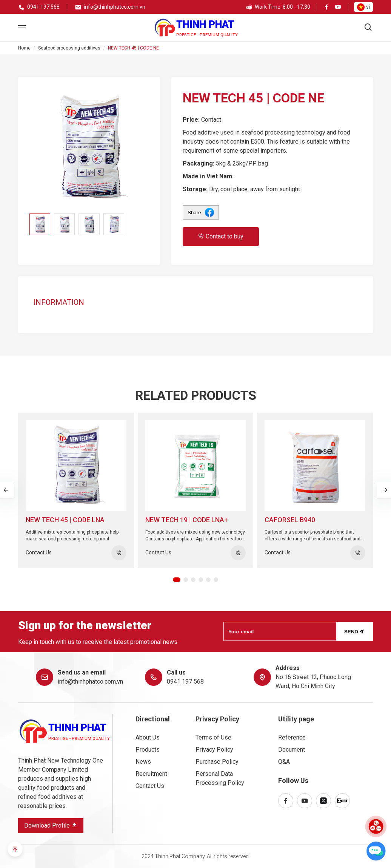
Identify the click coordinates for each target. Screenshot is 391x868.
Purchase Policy (217, 762)
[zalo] (342, 801)
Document (292, 750)
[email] (110, 7)
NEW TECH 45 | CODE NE (133, 48)
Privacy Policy (214, 750)
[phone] (39, 7)
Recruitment (151, 774)
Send (355, 631)
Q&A (284, 762)
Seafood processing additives (69, 48)
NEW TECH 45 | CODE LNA (65, 520)
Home (24, 48)
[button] (177, 580)
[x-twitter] (323, 801)
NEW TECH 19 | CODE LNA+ (187, 520)
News (143, 762)
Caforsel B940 (290, 520)
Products (148, 750)
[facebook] (326, 7)
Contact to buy (221, 236)
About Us (148, 737)
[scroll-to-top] (15, 849)
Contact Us (150, 786)
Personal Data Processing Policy (220, 778)
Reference (292, 737)
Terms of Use (213, 737)
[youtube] (338, 7)
